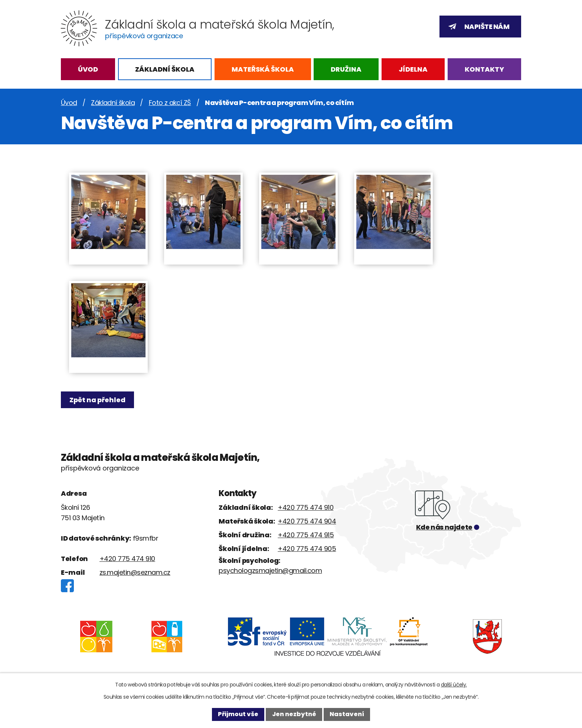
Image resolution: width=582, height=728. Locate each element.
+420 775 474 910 (127, 559)
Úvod (88, 69)
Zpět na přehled (99, 400)
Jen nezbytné (294, 714)
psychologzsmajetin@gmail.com (270, 570)
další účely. (454, 685)
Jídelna (413, 69)
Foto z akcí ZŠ (170, 103)
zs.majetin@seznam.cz (135, 572)
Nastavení (347, 714)
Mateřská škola (263, 69)
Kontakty (484, 69)
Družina (346, 69)
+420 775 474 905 (307, 549)
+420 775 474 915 (306, 535)
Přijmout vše (238, 714)
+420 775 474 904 (307, 521)
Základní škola (165, 69)
